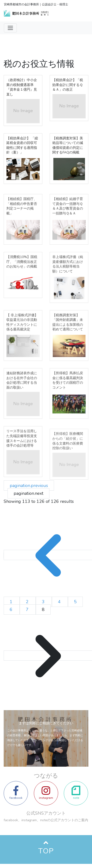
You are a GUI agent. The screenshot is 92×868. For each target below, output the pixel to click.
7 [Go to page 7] (28, 610)
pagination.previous (29, 486)
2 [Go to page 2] (28, 602)
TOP (46, 851)
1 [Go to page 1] (12, 602)
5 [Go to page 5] (75, 602)
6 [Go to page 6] (12, 610)
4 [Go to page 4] (60, 602)
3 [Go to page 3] (44, 602)
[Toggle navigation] (10, 28)
